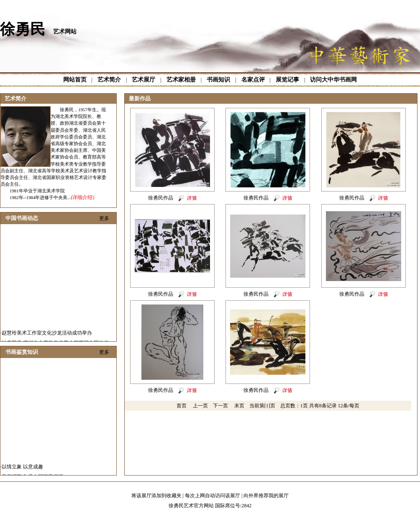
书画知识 (218, 80)
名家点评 (253, 80)
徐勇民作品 (161, 198)
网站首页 (75, 80)
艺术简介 (109, 80)
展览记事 (287, 80)
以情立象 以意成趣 (22, 472)
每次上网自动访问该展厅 (213, 496)
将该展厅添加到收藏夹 (156, 496)
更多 (104, 218)
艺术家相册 (181, 80)
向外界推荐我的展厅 (266, 496)
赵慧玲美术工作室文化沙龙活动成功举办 (47, 338)
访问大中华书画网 (333, 80)
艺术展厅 (143, 80)
